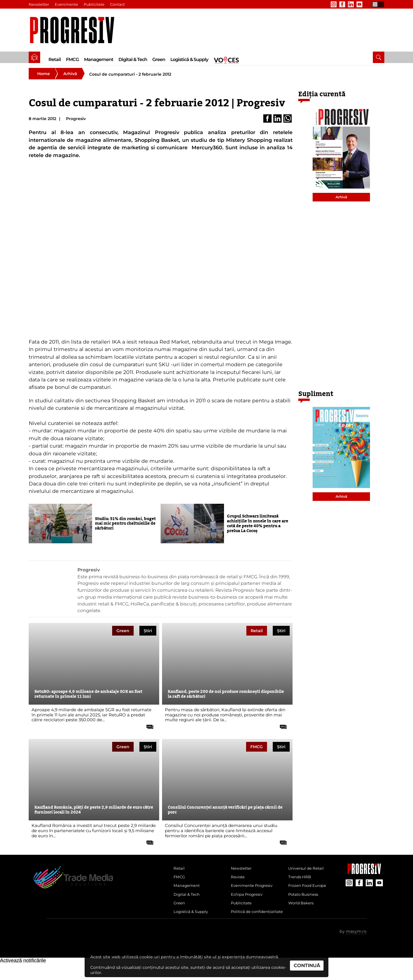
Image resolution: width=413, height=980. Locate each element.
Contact (118, 4)
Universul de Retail (308, 873)
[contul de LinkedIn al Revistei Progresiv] (351, 4)
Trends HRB (301, 882)
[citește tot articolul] (148, 728)
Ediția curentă (322, 98)
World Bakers (302, 910)
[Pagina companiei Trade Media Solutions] (364, 876)
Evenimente (67, 4)
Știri (148, 634)
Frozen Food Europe (309, 891)
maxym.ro (356, 948)
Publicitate (94, 4)
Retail (55, 59)
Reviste (238, 882)
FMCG (72, 59)
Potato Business (305, 901)
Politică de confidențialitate (248, 924)
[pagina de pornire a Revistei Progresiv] (34, 57)
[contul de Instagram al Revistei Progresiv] (334, 4)
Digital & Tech (133, 59)
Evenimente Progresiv (254, 891)
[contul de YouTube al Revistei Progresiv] (359, 4)
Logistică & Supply (189, 59)
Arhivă (70, 77)
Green (159, 59)
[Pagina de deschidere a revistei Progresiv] (75, 30)
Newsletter (39, 4)
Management (99, 59)
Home (44, 77)
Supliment (316, 398)
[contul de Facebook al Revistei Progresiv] (342, 4)
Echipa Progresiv (248, 901)
